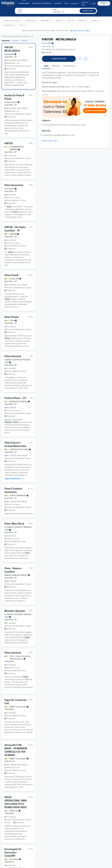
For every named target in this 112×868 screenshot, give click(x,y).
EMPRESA (56, 66)
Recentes (15, 41)
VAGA (46, 66)
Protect (12, 102)
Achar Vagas (24, 3)
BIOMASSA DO (20, 402)
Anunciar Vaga (85, 3)
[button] (88, 11)
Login (94, 3)
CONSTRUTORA (20, 449)
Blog (66, 3)
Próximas (24, 41)
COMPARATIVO (69, 66)
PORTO (19, 495)
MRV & (15, 811)
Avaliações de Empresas (42, 3)
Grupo (16, 279)
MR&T (19, 707)
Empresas (74, 3)
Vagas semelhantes (14, 479)
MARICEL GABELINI (17, 575)
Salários (58, 3)
